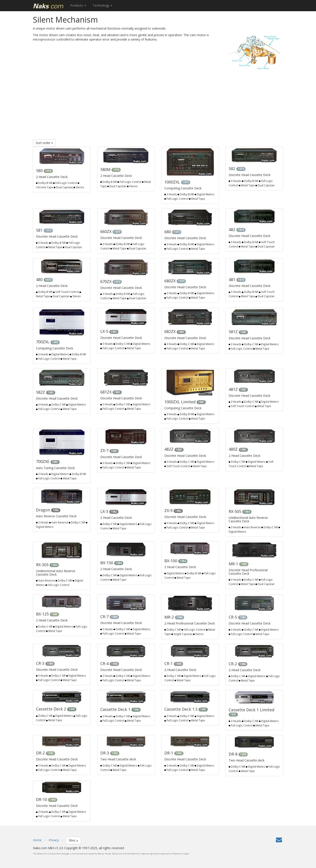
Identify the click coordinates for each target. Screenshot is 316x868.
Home (37, 840)
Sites (73, 840)
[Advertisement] (158, 104)
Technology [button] (102, 5)
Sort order (44, 143)
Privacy (54, 840)
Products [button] (78, 5)
